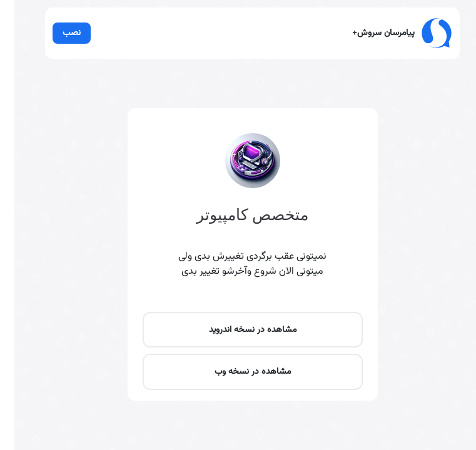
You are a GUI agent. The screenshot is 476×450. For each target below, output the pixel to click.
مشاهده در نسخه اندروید (238, 397)
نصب (46, 36)
